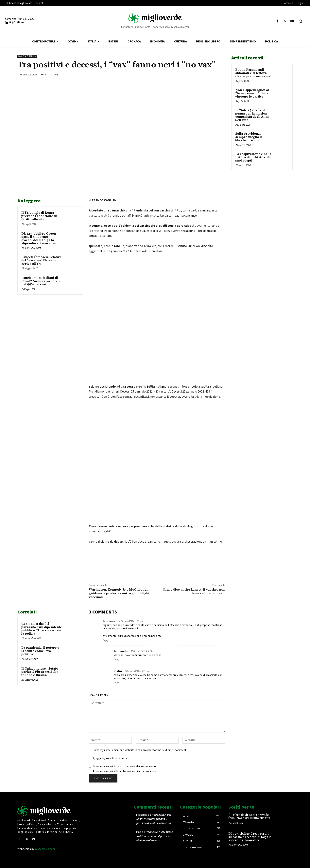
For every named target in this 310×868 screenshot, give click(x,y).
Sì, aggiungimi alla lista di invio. (109, 758)
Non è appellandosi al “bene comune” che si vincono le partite (252, 93)
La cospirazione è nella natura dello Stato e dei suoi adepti (253, 157)
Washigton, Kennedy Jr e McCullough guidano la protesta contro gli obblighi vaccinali (119, 593)
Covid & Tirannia (27, 56)
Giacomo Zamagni (46, 849)
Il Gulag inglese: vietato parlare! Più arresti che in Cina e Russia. (40, 672)
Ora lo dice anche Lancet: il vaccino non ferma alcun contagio (194, 591)
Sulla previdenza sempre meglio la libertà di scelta (249, 137)
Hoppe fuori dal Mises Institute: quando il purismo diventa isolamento (154, 819)
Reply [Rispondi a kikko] (117, 683)
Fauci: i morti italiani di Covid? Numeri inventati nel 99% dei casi (41, 281)
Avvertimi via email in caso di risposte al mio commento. (124, 766)
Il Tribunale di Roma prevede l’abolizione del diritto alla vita (40, 216)
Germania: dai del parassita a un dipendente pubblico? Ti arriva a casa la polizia (42, 629)
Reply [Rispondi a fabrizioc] (105, 640)
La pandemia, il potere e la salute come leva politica (40, 651)
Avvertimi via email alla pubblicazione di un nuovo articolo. (126, 771)
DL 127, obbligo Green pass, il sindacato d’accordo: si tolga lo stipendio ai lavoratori (39, 239)
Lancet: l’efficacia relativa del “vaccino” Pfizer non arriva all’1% (41, 260)
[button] (301, 21)
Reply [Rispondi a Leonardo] (117, 659)
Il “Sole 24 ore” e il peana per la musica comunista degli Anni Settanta (252, 115)
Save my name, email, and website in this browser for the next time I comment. (140, 750)
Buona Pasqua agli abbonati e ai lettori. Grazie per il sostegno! (253, 73)
